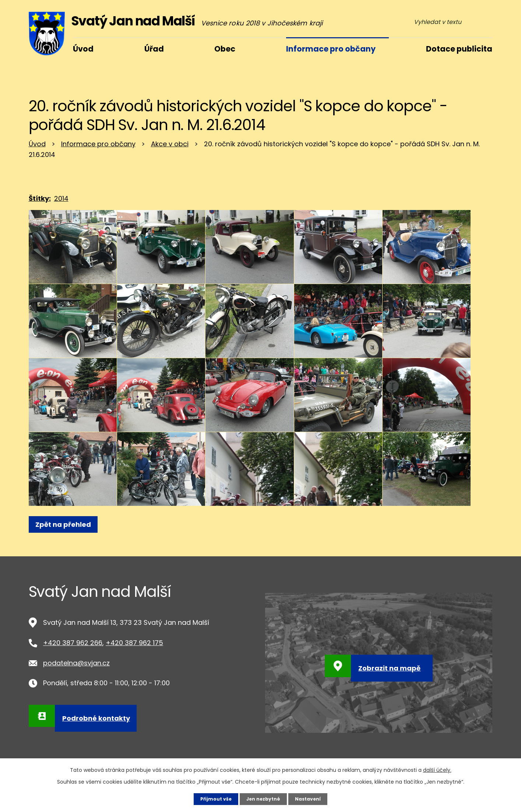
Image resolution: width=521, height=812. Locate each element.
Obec (225, 49)
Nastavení (312, 798)
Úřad (154, 49)
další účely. (437, 769)
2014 (61, 198)
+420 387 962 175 (134, 643)
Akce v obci (170, 144)
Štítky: (40, 198)
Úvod (37, 144)
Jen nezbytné (263, 798)
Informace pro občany (98, 144)
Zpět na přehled (66, 524)
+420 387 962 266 (73, 643)
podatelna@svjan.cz (76, 663)
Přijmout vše (212, 798)
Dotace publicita (459, 49)
